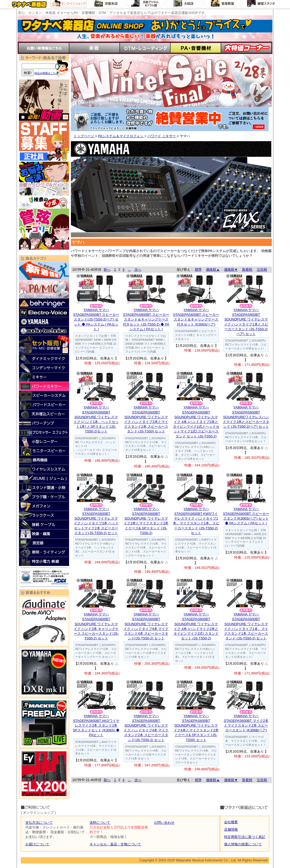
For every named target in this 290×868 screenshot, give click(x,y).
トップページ (84, 136)
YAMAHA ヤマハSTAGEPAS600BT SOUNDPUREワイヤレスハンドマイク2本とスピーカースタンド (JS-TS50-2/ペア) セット (246, 417)
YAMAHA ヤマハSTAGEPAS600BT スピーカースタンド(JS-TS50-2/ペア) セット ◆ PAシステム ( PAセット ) (96, 319)
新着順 (247, 270)
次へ (138, 270)
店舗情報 (231, 829)
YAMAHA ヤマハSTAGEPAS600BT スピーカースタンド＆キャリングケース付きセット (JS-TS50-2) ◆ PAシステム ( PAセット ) (146, 319)
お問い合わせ (164, 823)
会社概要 (231, 822)
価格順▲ (213, 270)
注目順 (262, 270)
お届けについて (37, 844)
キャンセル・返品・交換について (115, 844)
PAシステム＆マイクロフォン (121, 136)
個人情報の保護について (243, 844)
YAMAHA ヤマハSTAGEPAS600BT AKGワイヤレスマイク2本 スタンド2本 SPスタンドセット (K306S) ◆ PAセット (96, 726)
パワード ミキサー (162, 136)
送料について (100, 823)
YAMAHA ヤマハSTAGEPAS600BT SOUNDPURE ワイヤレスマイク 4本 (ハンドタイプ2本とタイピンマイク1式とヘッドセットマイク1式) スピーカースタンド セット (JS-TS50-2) (196, 422)
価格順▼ (231, 270)
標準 (198, 270)
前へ (107, 270)
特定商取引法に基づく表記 (245, 837)
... (129, 270)
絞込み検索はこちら (46, 73)
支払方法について (39, 823)
